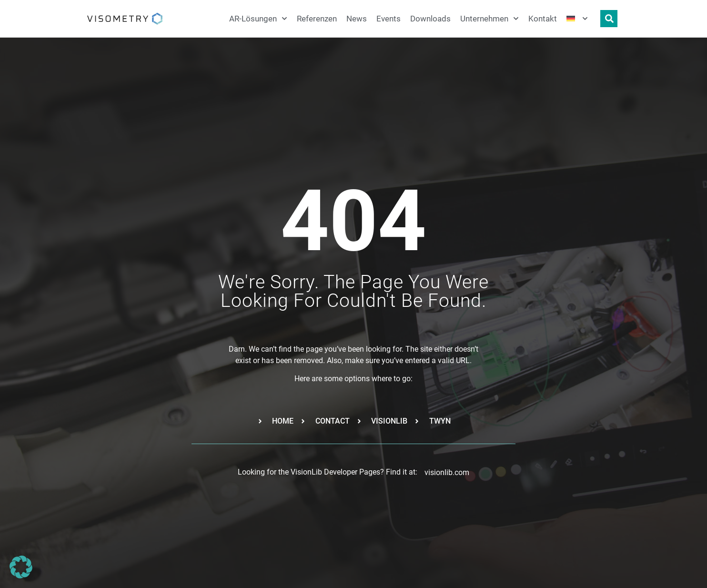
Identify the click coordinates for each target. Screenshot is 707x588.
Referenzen (317, 19)
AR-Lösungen (258, 19)
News (357, 19)
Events (389, 19)
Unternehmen (490, 19)
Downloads (430, 19)
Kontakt (543, 19)
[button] (21, 567)
